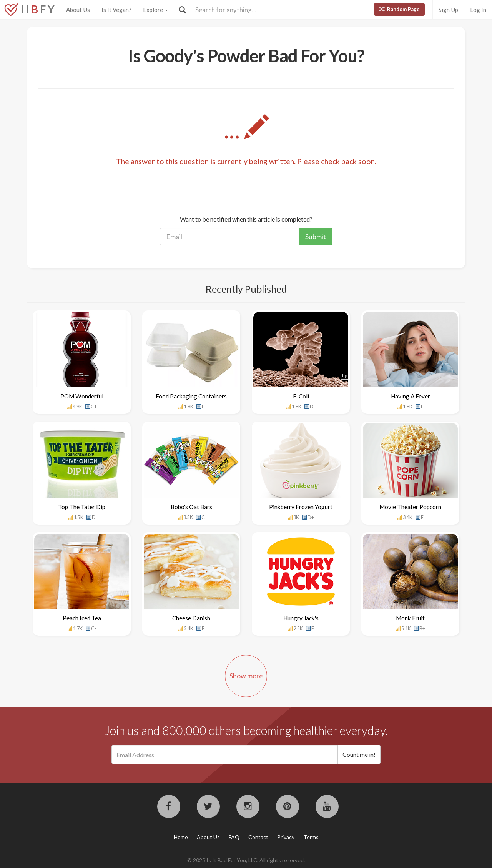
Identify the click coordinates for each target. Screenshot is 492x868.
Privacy (286, 837)
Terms (311, 837)
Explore (155, 10)
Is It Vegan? (116, 10)
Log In (478, 10)
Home (181, 837)
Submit (316, 237)
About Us (78, 10)
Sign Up (448, 10)
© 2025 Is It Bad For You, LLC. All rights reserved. (246, 860)
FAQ (234, 837)
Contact (258, 837)
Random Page (399, 9)
